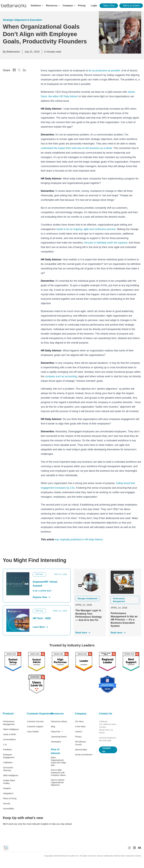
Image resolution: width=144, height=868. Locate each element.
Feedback (7, 749)
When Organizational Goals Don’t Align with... (58, 761)
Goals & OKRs (9, 734)
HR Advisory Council (81, 743)
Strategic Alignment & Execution (22, 20)
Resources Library (59, 721)
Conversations (9, 739)
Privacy (78, 736)
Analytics (7, 788)
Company (81, 713)
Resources (57, 713)
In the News (80, 726)
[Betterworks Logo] (14, 6)
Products (8, 713)
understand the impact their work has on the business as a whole (77, 148)
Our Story (79, 721)
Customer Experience (36, 713)
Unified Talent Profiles (9, 781)
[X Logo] (19, 70)
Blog (53, 726)
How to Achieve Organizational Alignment (58, 782)
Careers (79, 731)
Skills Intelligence (11, 775)
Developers (56, 741)
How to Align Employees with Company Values (58, 772)
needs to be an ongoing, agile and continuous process (87, 229)
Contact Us (106, 713)
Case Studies (33, 731)
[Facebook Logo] (14, 70)
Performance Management (9, 722)
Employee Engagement (9, 756)
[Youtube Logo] (139, 847)
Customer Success (35, 721)
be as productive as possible (105, 71)
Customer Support (35, 726)
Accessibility (8, 808)
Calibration (8, 762)
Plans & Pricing (10, 798)
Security (7, 803)
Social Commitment (84, 754)
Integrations (8, 793)
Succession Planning (8, 769)
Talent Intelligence (11, 729)
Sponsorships (81, 749)
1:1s (5, 744)
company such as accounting (61, 376)
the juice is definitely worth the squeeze (106, 242)
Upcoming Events (59, 736)
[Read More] (90, 632)
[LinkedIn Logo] (24, 70)
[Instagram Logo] (129, 847)
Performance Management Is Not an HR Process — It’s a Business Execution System (124, 619)
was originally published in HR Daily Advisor (79, 539)
